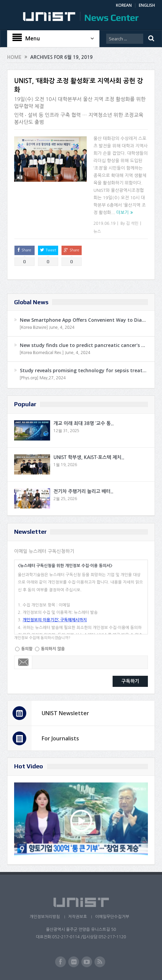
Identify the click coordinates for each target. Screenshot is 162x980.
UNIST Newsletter (65, 713)
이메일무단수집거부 (112, 917)
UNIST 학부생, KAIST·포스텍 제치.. (89, 457)
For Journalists (60, 738)
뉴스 (97, 232)
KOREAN (124, 5)
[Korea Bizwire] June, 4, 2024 (47, 327)
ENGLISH (147, 5)
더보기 (123, 213)
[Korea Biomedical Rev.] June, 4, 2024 (55, 353)
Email (23, 662)
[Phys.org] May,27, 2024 (43, 378)
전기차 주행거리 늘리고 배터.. (83, 491)
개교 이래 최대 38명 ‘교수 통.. (84, 423)
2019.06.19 (104, 223)
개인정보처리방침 (44, 917)
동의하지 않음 (53, 649)
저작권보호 (77, 917)
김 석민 (132, 223)
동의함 (27, 649)
